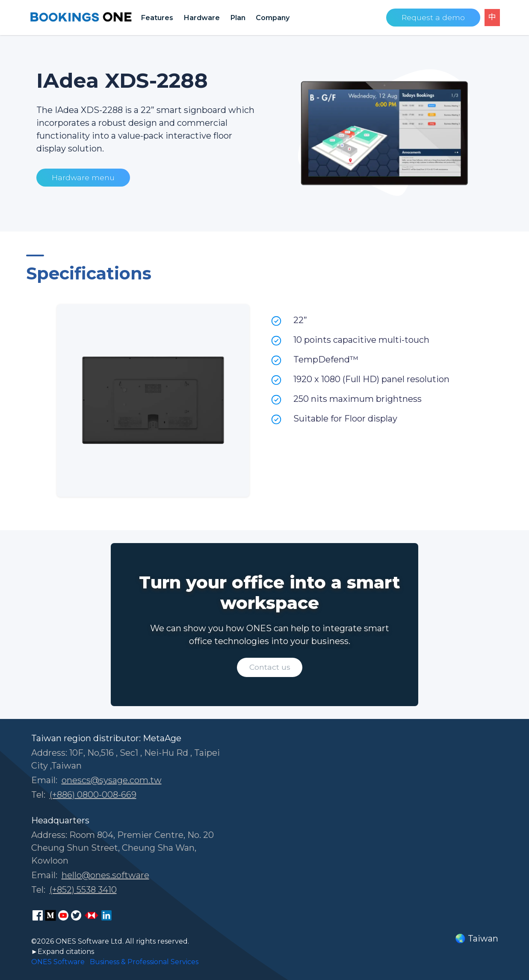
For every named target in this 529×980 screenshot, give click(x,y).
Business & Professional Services (144, 962)
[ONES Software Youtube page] (63, 915)
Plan (238, 18)
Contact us (270, 667)
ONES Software (58, 962)
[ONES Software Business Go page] (92, 915)
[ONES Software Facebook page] (38, 915)
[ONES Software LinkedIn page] (106, 915)
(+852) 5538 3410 (83, 890)
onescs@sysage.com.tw (112, 780)
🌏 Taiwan (477, 938)
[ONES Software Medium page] (50, 915)
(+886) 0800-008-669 (93, 795)
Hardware (202, 18)
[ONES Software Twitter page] (76, 915)
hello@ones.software (105, 875)
